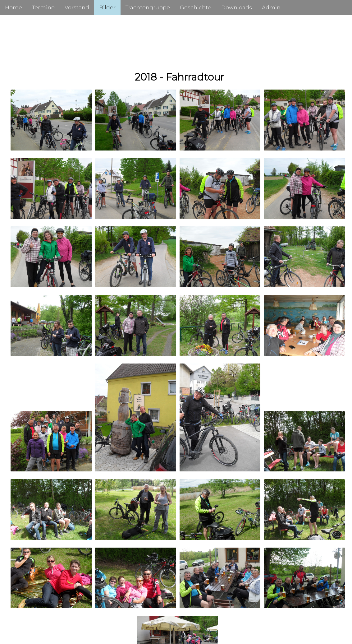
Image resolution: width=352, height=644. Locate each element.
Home (14, 7)
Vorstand (77, 7)
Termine (43, 7)
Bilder (107, 7)
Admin (271, 7)
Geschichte (196, 7)
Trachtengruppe (148, 7)
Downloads (237, 7)
